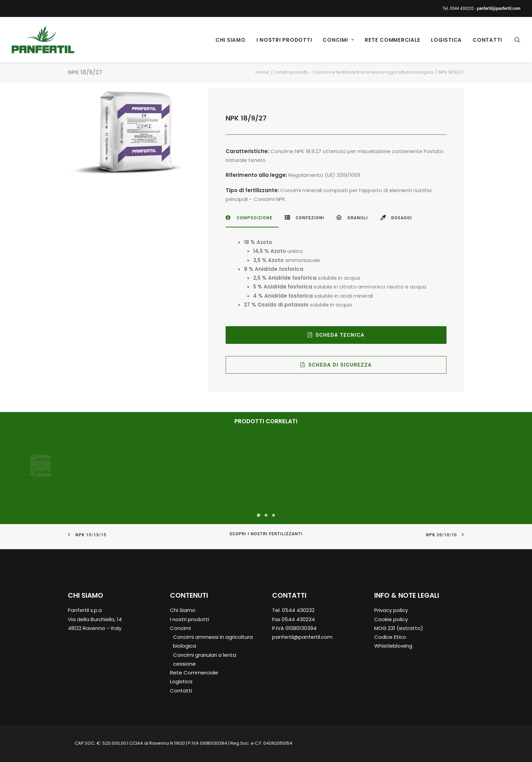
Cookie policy (391, 619)
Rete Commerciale (392, 40)
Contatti (487, 40)
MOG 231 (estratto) (399, 628)
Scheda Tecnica (336, 335)
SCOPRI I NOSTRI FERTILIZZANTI (266, 534)
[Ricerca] (517, 40)
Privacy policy (391, 610)
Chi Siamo (231, 40)
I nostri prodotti (284, 40)
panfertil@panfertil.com (302, 637)
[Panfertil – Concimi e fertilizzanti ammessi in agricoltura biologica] (43, 40)
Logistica (446, 40)
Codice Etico (390, 637)
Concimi (338, 40)
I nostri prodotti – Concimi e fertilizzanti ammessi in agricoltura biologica (354, 72)
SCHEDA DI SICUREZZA (336, 365)
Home (262, 72)
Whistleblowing (393, 646)
